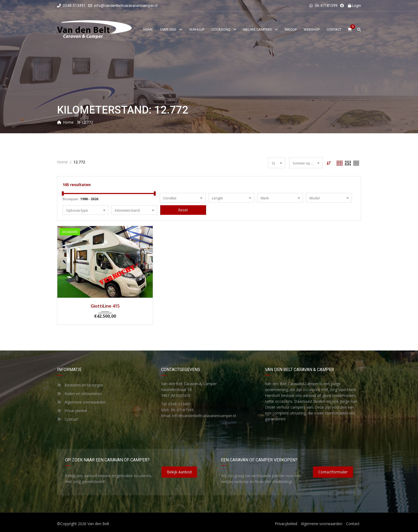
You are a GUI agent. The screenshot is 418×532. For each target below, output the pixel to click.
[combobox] (277, 163)
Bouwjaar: (71, 199)
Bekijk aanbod (179, 472)
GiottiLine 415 (105, 306)
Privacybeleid (72, 411)
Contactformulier (333, 472)
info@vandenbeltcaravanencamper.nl (126, 6)
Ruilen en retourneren (79, 394)
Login (354, 6)
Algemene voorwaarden (81, 402)
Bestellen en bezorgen (80, 385)
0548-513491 (71, 6)
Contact (68, 419)
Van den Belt (98, 524)
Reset (183, 210)
